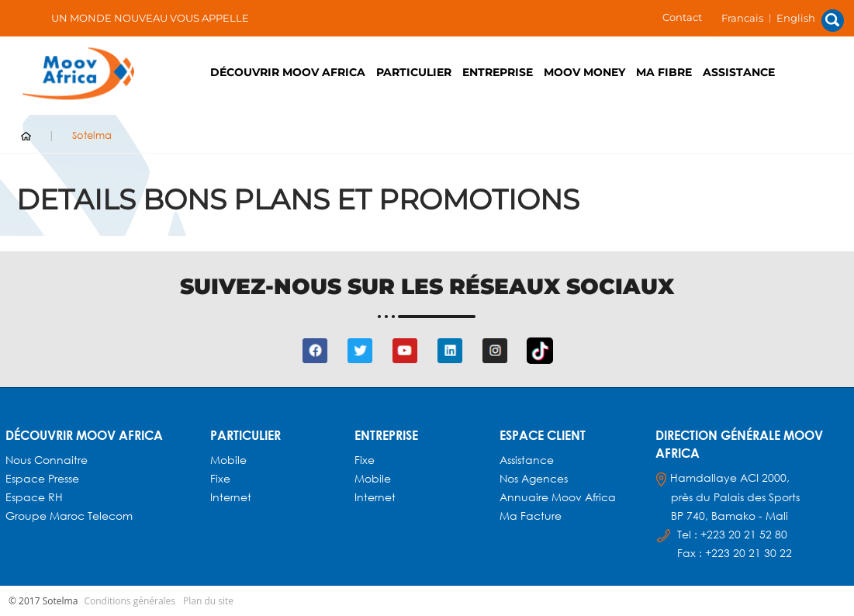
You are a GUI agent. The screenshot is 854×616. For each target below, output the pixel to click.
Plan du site (208, 601)
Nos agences (534, 478)
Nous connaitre (47, 460)
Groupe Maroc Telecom (69, 516)
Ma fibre (664, 72)
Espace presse (42, 478)
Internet (231, 497)
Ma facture (531, 516)
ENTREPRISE (498, 72)
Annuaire (526, 497)
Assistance (739, 72)
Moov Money (584, 72)
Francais (742, 18)
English (796, 18)
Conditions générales (130, 601)
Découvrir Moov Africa (288, 72)
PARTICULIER (414, 72)
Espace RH (36, 497)
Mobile (228, 460)
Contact (682, 17)
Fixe (220, 478)
